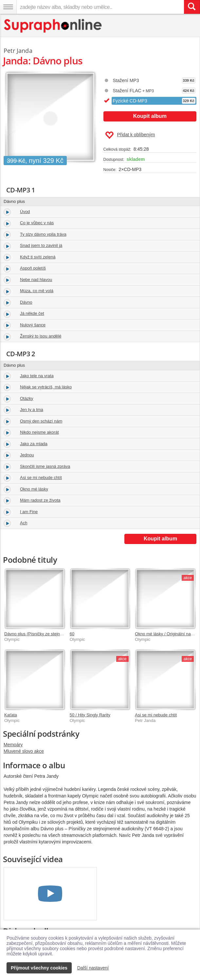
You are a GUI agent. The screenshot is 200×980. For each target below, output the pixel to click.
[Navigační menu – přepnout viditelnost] (8, 7)
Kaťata (11, 715)
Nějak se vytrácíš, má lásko (46, 387)
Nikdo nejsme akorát (39, 432)
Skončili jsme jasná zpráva (45, 466)
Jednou (27, 455)
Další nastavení (93, 968)
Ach (24, 523)
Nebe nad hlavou (36, 280)
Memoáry (13, 745)
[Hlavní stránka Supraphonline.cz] (53, 26)
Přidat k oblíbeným (130, 135)
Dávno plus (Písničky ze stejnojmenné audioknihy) (52, 634)
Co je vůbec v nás (37, 223)
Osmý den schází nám (41, 421)
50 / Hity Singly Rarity (90, 715)
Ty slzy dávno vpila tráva (43, 234)
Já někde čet (32, 313)
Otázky (27, 398)
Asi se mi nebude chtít (41, 478)
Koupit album (150, 116)
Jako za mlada (34, 444)
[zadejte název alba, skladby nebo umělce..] (100, 7)
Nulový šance (33, 325)
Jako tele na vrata (37, 376)
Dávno (26, 302)
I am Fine (29, 512)
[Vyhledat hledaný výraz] (192, 7)
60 (72, 634)
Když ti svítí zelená (38, 257)
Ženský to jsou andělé (41, 336)
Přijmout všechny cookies (39, 968)
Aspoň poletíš (33, 268)
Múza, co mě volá (37, 291)
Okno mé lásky (34, 489)
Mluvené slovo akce (24, 751)
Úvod (25, 212)
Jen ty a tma (32, 410)
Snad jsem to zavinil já (41, 245)
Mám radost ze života (40, 500)
